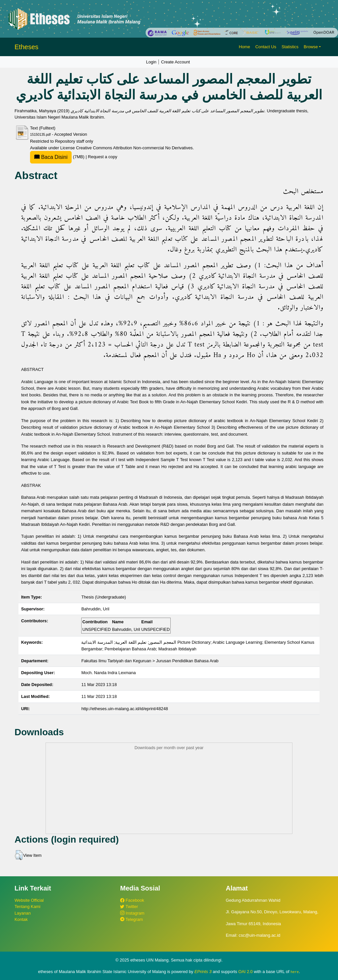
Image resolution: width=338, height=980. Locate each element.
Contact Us (266, 47)
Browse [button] (311, 47)
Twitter (129, 907)
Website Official (29, 900)
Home (244, 47)
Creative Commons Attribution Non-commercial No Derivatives (134, 148)
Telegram (132, 919)
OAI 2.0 (245, 972)
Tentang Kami (27, 907)
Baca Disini (51, 157)
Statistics (290, 47)
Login (151, 62)
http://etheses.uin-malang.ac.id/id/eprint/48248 (125, 709)
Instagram (132, 913)
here (295, 972)
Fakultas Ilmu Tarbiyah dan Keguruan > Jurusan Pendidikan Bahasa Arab (150, 661)
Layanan (23, 913)
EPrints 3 (203, 972)
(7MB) (58, 157)
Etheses (26, 47)
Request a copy (102, 157)
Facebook (132, 900)
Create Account (176, 62)
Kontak (21, 919)
